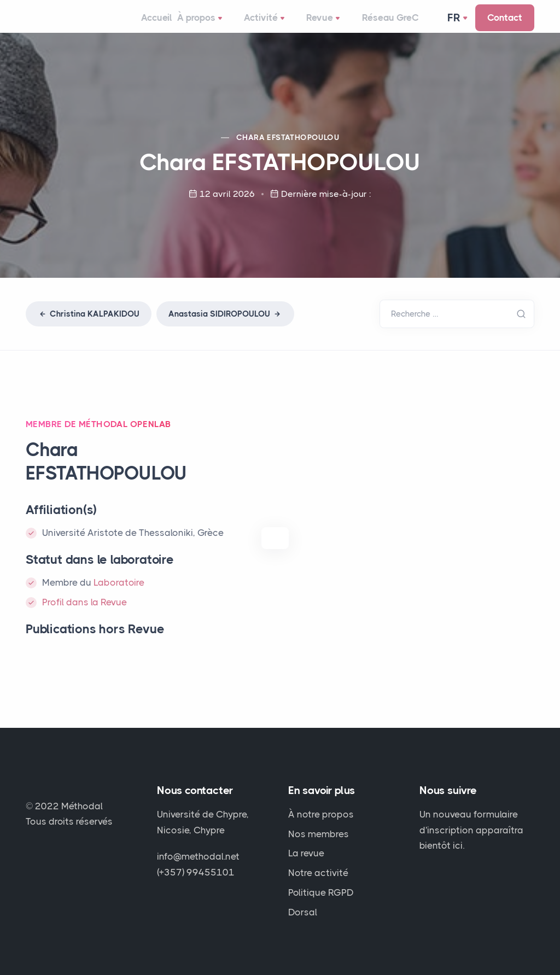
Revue (324, 25)
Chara (288, 150)
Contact (505, 24)
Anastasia (225, 326)
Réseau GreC (381, 24)
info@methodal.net (198, 856)
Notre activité (318, 873)
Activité (275, 25)
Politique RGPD (321, 892)
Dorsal (303, 912)
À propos (219, 25)
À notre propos (321, 814)
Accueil (167, 24)
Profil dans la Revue (84, 615)
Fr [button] (455, 24)
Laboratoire (119, 595)
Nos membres (319, 834)
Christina (89, 326)
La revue (306, 853)
